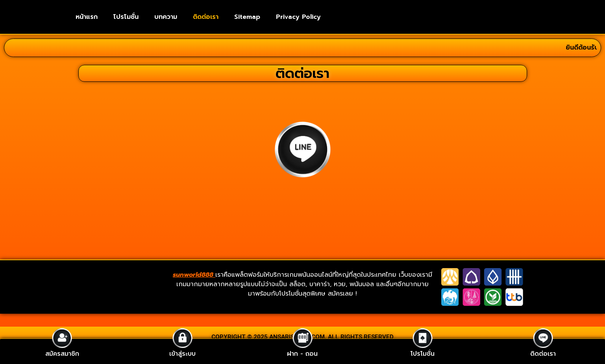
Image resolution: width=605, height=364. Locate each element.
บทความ (166, 17)
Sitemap (247, 17)
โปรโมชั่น (126, 17)
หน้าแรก (87, 17)
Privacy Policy (298, 17)
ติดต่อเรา (206, 17)
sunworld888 (194, 275)
